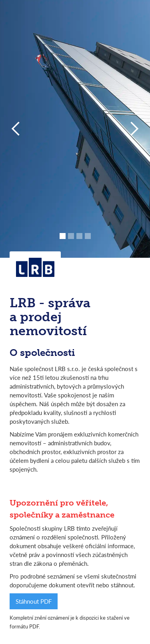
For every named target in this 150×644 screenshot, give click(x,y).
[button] (16, 129)
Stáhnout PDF (34, 601)
